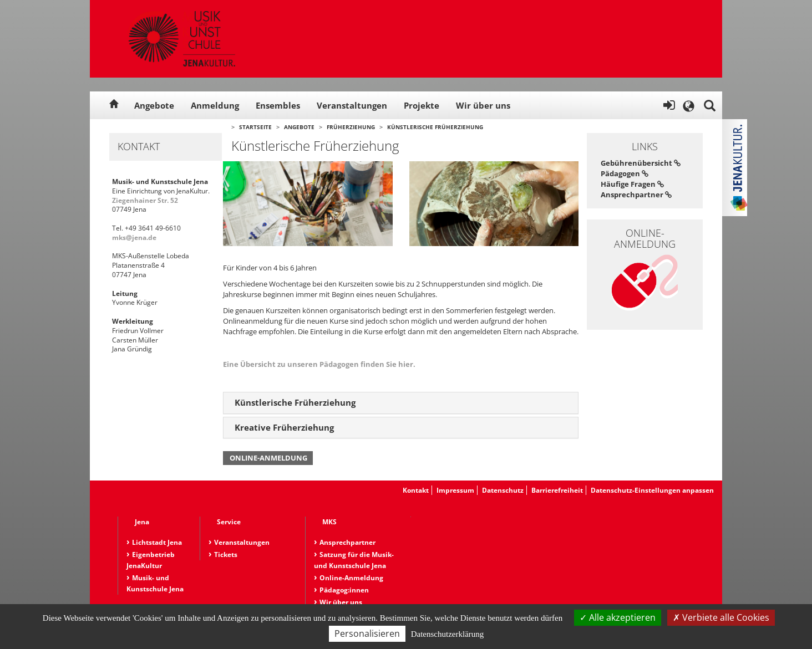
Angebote (154, 105)
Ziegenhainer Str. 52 (145, 200)
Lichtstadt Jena (157, 542)
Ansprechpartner (636, 195)
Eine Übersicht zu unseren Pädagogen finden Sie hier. (319, 364)
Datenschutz (503, 490)
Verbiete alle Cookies (721, 617)
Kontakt (416, 490)
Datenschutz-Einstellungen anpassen (652, 490)
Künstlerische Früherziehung (435, 127)
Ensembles (278, 105)
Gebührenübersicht (641, 163)
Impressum (455, 490)
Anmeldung (215, 105)
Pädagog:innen (344, 590)
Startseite (255, 127)
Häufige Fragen (632, 184)
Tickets (226, 555)
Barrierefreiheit (557, 490)
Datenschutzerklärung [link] (448, 634)
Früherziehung (351, 127)
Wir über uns (483, 105)
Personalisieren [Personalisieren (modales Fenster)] (367, 633)
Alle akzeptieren (618, 617)
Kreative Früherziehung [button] (284, 427)
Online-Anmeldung (268, 458)
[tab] (401, 403)
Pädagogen (625, 173)
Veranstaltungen (352, 105)
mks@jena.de (134, 237)
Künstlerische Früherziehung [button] (295, 402)
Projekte (422, 105)
